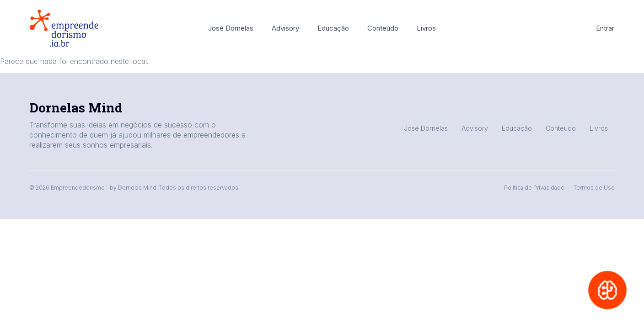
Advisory (285, 28)
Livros (426, 28)
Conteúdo (383, 28)
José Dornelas (231, 28)
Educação (333, 28)
